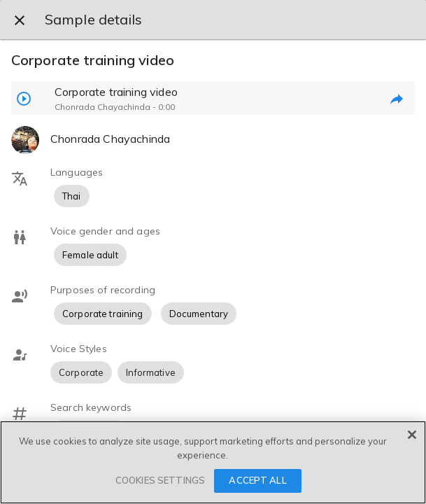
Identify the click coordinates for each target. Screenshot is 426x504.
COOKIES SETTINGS (160, 480)
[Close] (412, 435)
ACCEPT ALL (257, 480)
